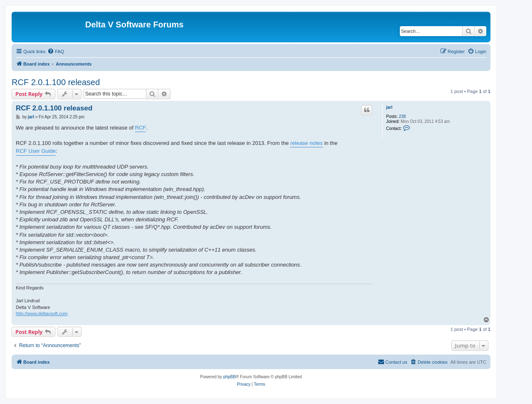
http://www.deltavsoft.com (42, 313)
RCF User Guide (36, 151)
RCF (141, 128)
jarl (389, 107)
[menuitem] (56, 51)
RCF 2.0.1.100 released (56, 82)
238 (403, 116)
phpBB (229, 377)
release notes (306, 143)
